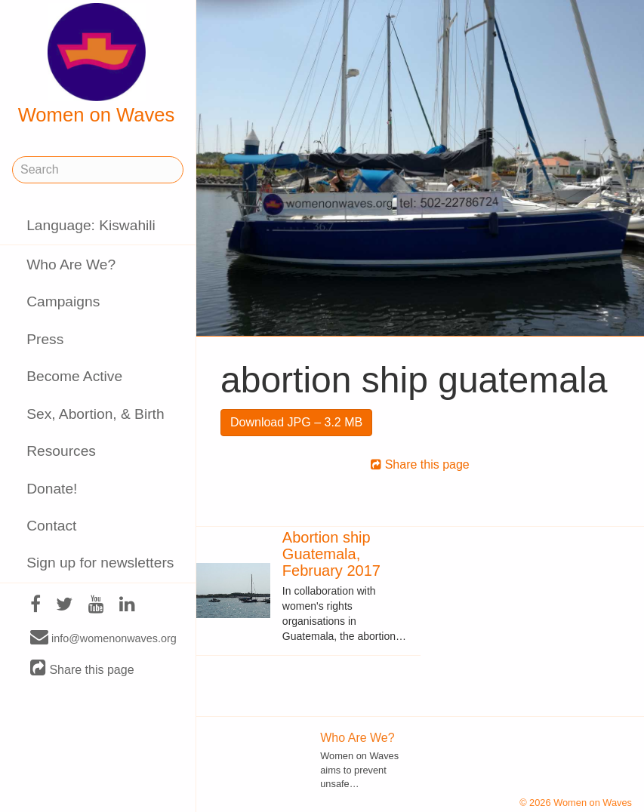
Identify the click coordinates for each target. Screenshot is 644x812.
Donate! (52, 489)
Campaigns (63, 301)
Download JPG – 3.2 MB (296, 422)
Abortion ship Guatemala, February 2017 (331, 554)
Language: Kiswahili (91, 225)
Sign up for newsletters (100, 563)
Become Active (74, 376)
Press (45, 339)
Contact (51, 526)
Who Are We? (71, 265)
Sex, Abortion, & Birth (95, 414)
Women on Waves (97, 64)
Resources (61, 451)
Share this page (82, 669)
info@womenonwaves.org (103, 638)
